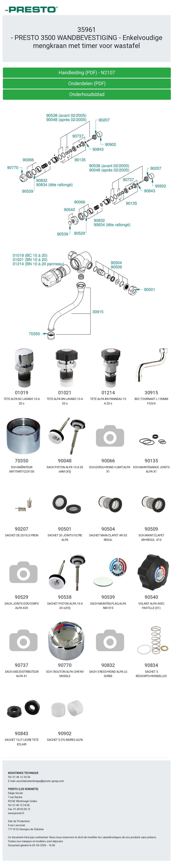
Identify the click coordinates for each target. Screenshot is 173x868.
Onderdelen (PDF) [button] (87, 84)
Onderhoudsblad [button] (87, 94)
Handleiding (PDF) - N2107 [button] (87, 73)
